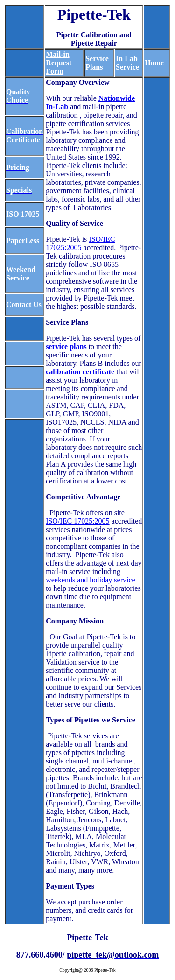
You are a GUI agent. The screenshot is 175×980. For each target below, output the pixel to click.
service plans (66, 346)
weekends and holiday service (90, 580)
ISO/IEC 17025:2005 (80, 243)
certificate (98, 372)
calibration (63, 372)
